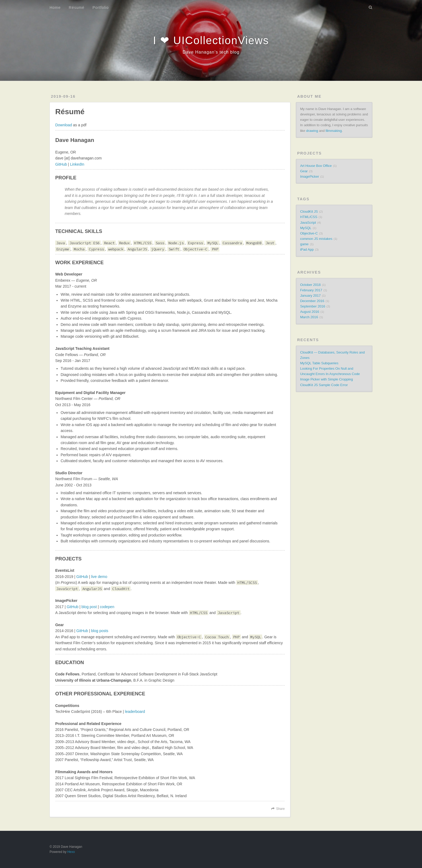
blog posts (100, 631)
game (304, 244)
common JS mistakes (316, 239)
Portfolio (101, 8)
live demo (99, 577)
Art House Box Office (316, 166)
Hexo (71, 852)
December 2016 (312, 301)
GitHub (61, 164)
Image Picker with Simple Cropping (326, 379)
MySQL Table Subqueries (319, 363)
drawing (312, 131)
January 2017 (310, 296)
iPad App (307, 250)
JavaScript (308, 223)
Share (280, 809)
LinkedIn (77, 164)
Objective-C (309, 233)
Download (64, 125)
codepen (107, 607)
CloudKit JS (309, 212)
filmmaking (334, 131)
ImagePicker (310, 177)
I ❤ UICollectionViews (211, 40)
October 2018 (310, 285)
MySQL (306, 228)
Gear (304, 171)
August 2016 (310, 312)
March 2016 (309, 317)
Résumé (77, 8)
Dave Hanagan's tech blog (211, 52)
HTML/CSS (309, 217)
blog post (89, 607)
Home (55, 8)
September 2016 (313, 306)
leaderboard (135, 712)
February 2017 (311, 290)
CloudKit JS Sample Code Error (324, 385)
